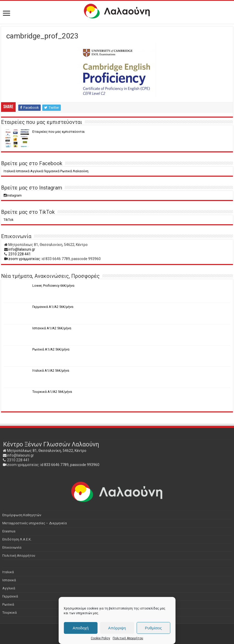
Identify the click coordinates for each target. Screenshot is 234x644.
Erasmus (9, 531)
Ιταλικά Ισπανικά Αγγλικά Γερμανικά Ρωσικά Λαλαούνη (46, 171)
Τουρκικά (10, 613)
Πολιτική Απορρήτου (128, 638)
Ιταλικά (8, 572)
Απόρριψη (117, 628)
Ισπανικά (9, 580)
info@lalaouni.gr (22, 249)
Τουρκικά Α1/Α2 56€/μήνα (52, 392)
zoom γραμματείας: (25, 259)
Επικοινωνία (12, 547)
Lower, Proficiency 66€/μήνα (53, 286)
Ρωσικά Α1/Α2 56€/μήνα (51, 349)
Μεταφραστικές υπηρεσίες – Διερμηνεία (35, 523)
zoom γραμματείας (23, 465)
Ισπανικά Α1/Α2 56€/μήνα (52, 328)
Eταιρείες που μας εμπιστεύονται (59, 132)
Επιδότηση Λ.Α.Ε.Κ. (17, 539)
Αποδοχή (81, 628)
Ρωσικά (8, 604)
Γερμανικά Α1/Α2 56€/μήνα (53, 307)
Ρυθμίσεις (153, 628)
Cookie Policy (100, 638)
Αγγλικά (9, 588)
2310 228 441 (20, 254)
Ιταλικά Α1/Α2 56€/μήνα (51, 370)
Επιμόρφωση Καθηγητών (22, 515)
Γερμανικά (10, 596)
